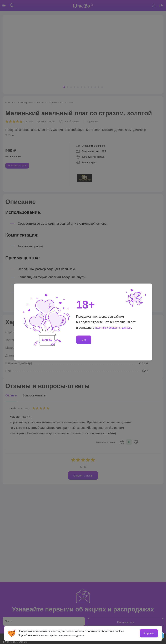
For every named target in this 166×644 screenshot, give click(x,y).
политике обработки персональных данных (67, 635)
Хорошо (149, 633)
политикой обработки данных (116, 327)
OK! (84, 340)
